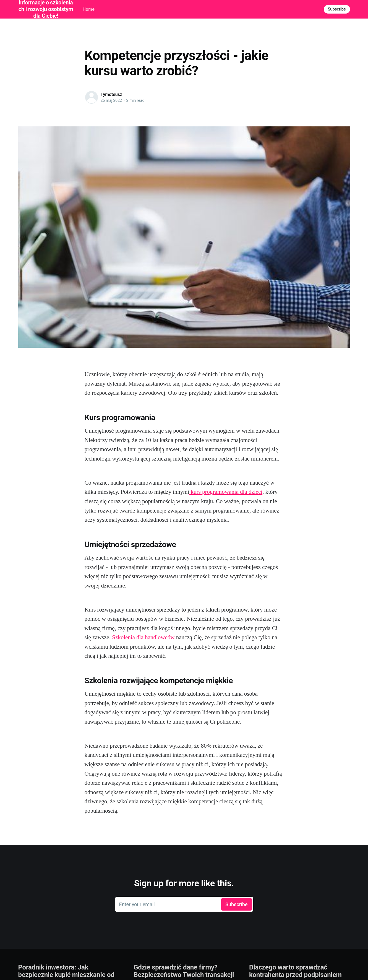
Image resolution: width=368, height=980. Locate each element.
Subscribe (337, 9)
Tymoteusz (111, 94)
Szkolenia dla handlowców (143, 637)
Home (89, 9)
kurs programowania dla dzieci (226, 492)
